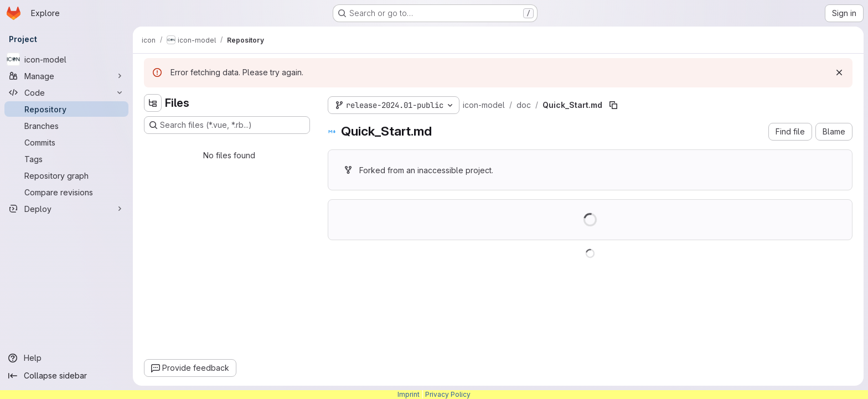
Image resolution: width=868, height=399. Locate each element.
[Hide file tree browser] (153, 103)
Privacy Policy (448, 394)
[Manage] (66, 76)
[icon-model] (66, 59)
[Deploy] (66, 209)
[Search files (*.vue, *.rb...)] (227, 125)
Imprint (409, 394)
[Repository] (66, 109)
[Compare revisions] (66, 192)
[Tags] (66, 159)
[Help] (66, 358)
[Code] (66, 92)
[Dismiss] (839, 72)
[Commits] (66, 142)
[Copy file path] (613, 105)
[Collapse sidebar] (66, 376)
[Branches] (66, 126)
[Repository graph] (66, 175)
